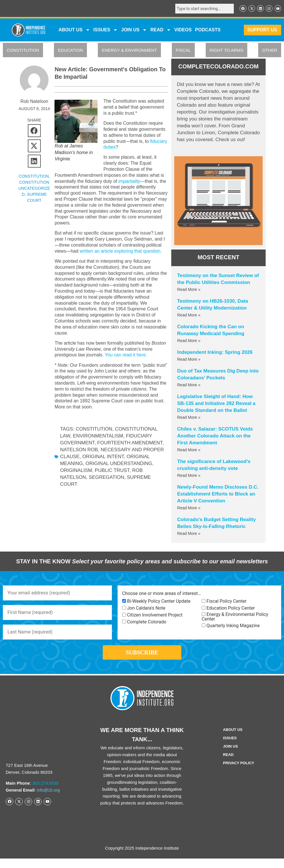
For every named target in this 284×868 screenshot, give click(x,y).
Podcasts (208, 31)
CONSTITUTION (23, 51)
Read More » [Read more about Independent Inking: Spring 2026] (189, 360)
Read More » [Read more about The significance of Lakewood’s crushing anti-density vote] (189, 476)
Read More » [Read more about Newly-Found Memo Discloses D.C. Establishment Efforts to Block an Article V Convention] (189, 508)
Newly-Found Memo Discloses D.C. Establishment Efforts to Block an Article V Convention (218, 495)
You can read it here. (126, 356)
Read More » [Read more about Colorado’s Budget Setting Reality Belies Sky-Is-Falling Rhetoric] (189, 534)
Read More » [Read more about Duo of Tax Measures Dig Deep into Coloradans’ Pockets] (189, 385)
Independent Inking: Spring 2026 (215, 353)
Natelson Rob (79, 451)
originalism (76, 471)
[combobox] (201, 9)
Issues (106, 31)
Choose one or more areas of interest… (162, 594)
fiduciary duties (119, 148)
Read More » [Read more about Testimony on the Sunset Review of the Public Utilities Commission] (189, 290)
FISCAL (183, 51)
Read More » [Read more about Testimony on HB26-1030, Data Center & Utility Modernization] (189, 316)
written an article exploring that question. (120, 252)
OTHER (270, 51)
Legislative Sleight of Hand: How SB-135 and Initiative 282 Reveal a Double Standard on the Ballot (216, 404)
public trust (112, 471)
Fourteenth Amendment (130, 444)
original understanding (119, 464)
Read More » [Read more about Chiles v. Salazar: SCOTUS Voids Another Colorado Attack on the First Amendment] (189, 450)
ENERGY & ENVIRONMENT (129, 51)
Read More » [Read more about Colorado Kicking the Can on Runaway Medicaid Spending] (189, 341)
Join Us (230, 755)
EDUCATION (70, 51)
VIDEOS (183, 31)
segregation (106, 478)
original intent (103, 457)
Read (228, 764)
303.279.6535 (46, 793)
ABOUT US (74, 31)
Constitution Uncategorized (34, 189)
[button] (34, 131)
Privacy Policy (239, 772)
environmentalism (98, 437)
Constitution (94, 430)
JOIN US (134, 31)
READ (161, 31)
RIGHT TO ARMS (227, 51)
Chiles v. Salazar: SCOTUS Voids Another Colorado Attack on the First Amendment (215, 436)
